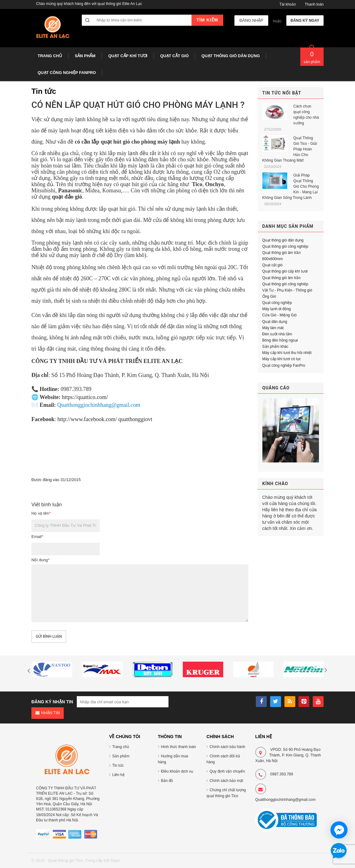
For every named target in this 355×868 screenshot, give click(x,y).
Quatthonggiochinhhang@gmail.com (285, 800)
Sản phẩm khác (275, 347)
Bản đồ (167, 781)
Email (37, 537)
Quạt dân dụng (275, 322)
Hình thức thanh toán (179, 747)
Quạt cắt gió (272, 265)
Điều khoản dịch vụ (177, 771)
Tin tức (118, 765)
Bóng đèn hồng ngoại (280, 340)
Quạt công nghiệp (277, 303)
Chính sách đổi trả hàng (223, 759)
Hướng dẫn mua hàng (173, 759)
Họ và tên (41, 513)
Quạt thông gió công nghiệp (285, 246)
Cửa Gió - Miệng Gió (280, 315)
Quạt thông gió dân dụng (283, 240)
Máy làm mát (273, 328)
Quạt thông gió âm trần (281, 278)
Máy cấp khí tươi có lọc (282, 359)
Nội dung (40, 560)
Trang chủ (121, 747)
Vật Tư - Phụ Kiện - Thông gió (287, 290)
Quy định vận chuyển (227, 771)
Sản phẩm (121, 756)
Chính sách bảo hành (227, 747)
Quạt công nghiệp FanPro (284, 365)
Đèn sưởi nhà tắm (277, 334)
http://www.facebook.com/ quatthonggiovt (105, 419)
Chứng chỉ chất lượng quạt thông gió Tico (226, 793)
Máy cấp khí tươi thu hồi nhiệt (287, 353)
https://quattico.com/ (85, 397)
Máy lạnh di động (277, 309)
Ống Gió (269, 296)
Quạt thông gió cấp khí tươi (285, 271)
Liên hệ (118, 775)
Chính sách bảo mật (226, 781)
